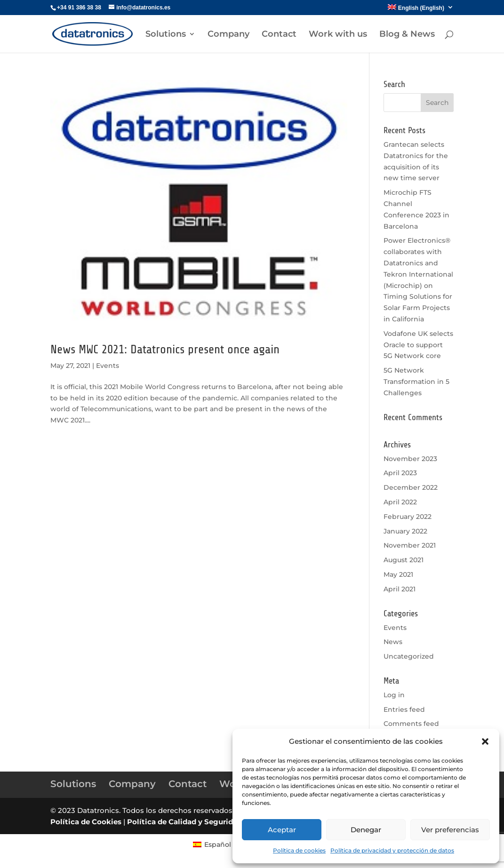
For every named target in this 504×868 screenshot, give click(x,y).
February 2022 (408, 517)
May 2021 (398, 574)
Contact (279, 35)
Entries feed (404, 709)
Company (228, 35)
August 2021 (404, 560)
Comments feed (411, 724)
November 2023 (410, 459)
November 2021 (410, 545)
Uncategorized (409, 656)
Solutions (166, 35)
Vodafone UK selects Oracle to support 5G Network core (418, 345)
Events (108, 366)
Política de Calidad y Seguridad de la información (218, 822)
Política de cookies (299, 850)
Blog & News (407, 35)
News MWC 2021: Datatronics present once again (165, 349)
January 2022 (405, 531)
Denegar (366, 830)
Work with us (338, 35)
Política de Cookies (86, 822)
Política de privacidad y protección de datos (392, 850)
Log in (394, 695)
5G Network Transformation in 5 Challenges (416, 382)
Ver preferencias (450, 830)
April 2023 (400, 473)
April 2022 (400, 502)
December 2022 (411, 487)
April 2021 (400, 589)
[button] (485, 741)
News (393, 642)
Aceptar (282, 830)
